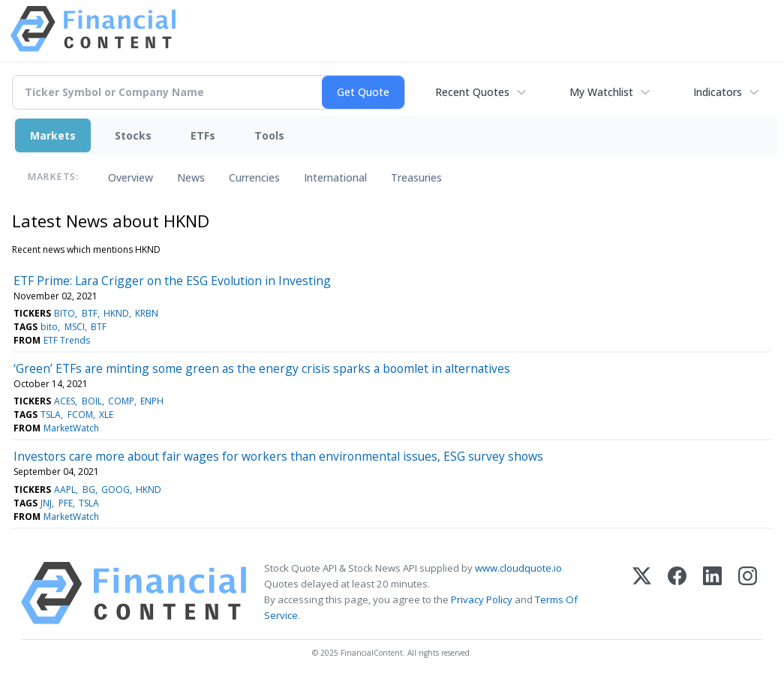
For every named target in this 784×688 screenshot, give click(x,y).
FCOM (80, 415)
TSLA (51, 415)
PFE (66, 503)
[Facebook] (677, 593)
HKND (116, 313)
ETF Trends (67, 340)
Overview (131, 177)
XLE (106, 415)
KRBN (147, 313)
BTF (90, 313)
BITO (65, 313)
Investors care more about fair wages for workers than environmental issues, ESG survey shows (278, 456)
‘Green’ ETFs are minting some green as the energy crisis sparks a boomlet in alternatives (262, 368)
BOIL (92, 401)
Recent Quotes (472, 92)
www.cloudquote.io (518, 568)
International (335, 177)
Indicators (718, 92)
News (191, 177)
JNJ (46, 503)
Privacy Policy (482, 599)
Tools (269, 135)
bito (49, 327)
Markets (53, 135)
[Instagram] (748, 593)
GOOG (116, 490)
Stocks (133, 135)
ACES (65, 401)
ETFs (203, 135)
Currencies (254, 177)
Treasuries (416, 177)
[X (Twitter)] (642, 593)
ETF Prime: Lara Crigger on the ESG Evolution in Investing (172, 281)
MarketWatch (71, 428)
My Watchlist (601, 92)
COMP (121, 401)
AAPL (65, 490)
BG (89, 490)
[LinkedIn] (712, 593)
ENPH (152, 401)
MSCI (75, 327)
